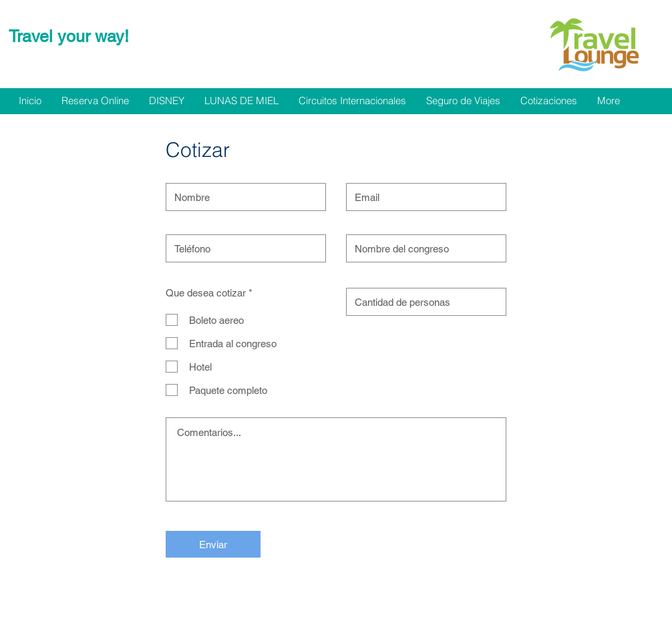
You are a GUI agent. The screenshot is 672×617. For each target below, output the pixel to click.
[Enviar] (213, 544)
